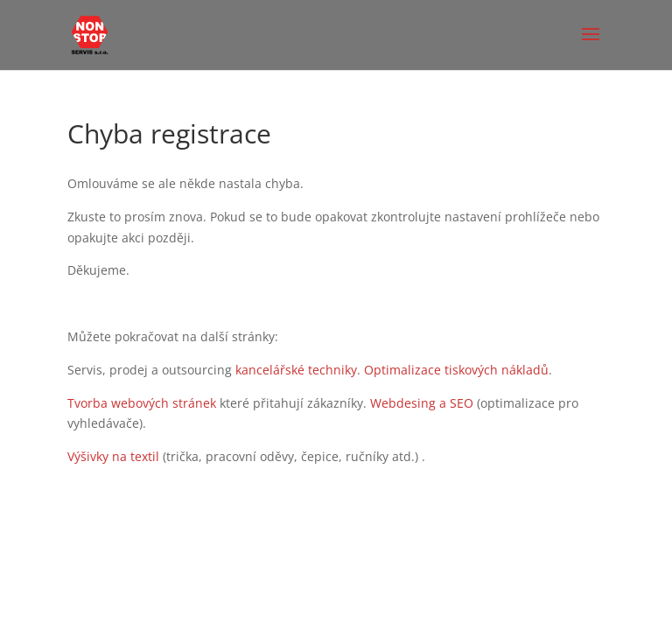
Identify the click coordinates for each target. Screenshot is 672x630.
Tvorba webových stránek (142, 403)
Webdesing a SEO (422, 403)
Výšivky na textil (113, 456)
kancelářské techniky (296, 370)
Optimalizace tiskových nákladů (456, 370)
